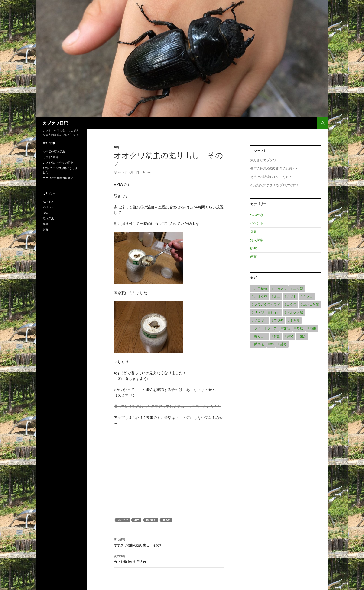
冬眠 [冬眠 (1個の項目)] (300, 328)
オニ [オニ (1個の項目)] (277, 297)
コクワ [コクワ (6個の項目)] (292, 304)
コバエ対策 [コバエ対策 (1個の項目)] (311, 304)
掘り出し (151, 520)
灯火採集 (257, 240)
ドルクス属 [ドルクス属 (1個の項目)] (295, 312)
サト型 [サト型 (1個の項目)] (259, 312)
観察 (253, 248)
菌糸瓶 (167, 520)
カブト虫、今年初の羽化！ (59, 163)
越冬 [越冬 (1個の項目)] (283, 344)
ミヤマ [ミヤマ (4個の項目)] (295, 320)
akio (149, 172)
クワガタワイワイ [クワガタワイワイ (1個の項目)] (267, 304)
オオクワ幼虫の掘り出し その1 (169, 542)
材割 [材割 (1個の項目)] (277, 336)
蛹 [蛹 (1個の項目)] (272, 344)
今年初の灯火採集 (54, 151)
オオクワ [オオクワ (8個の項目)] (261, 297)
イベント (257, 223)
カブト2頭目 (50, 157)
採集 (253, 231)
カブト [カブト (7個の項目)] (292, 297)
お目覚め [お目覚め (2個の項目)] (261, 289)
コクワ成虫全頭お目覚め (58, 178)
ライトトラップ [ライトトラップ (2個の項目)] (266, 328)
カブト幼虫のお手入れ (169, 559)
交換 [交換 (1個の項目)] (287, 328)
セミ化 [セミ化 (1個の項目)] (275, 312)
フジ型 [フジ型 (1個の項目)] (279, 320)
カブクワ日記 (55, 123)
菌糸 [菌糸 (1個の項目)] (303, 336)
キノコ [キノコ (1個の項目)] (308, 297)
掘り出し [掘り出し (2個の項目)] (261, 336)
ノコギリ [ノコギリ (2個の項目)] (261, 320)
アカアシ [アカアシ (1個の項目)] (280, 289)
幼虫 (137, 520)
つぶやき (257, 215)
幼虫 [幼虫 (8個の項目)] (313, 328)
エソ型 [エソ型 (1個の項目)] (298, 289)
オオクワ (123, 520)
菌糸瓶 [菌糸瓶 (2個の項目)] (259, 344)
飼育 (117, 147)
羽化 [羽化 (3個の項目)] (290, 336)
